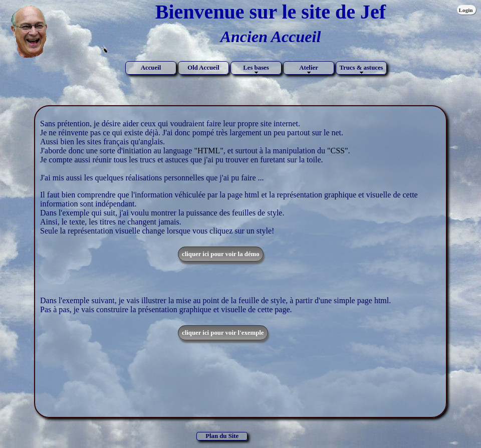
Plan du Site (222, 436)
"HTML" (208, 151)
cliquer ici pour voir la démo (221, 254)
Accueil (151, 68)
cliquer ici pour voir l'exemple (223, 333)
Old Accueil (203, 68)
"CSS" (338, 151)
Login (466, 10)
